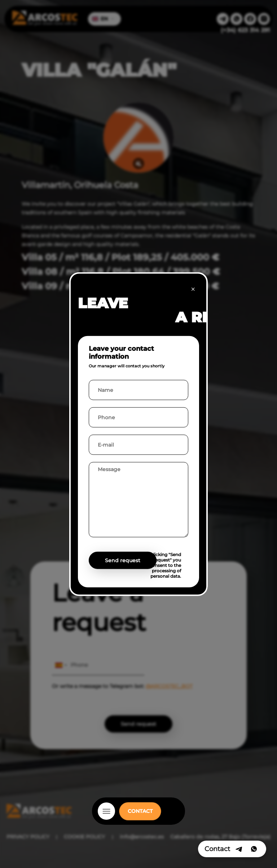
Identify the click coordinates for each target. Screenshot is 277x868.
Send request (123, 560)
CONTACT (140, 811)
